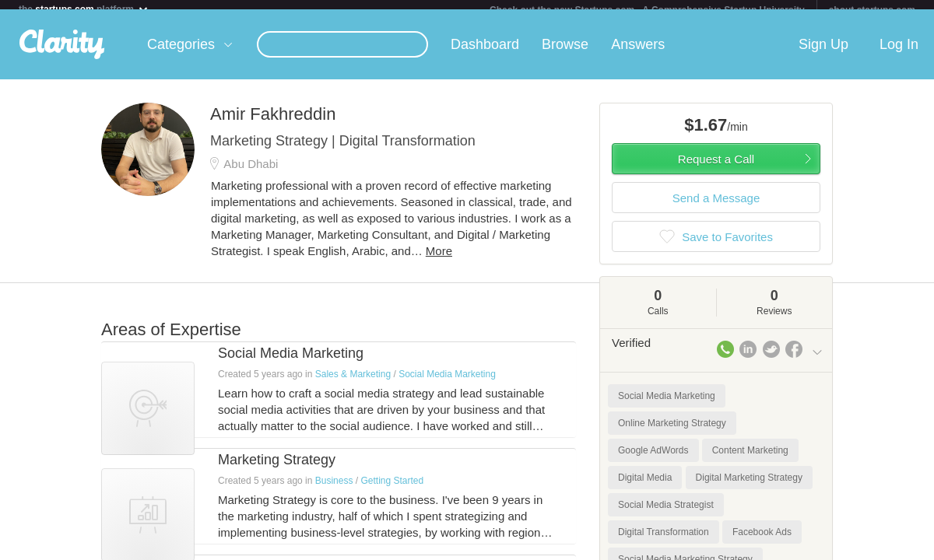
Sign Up (823, 54)
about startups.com (872, 10)
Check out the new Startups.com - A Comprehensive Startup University (647, 10)
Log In (899, 54)
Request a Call (716, 168)
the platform (84, 9)
